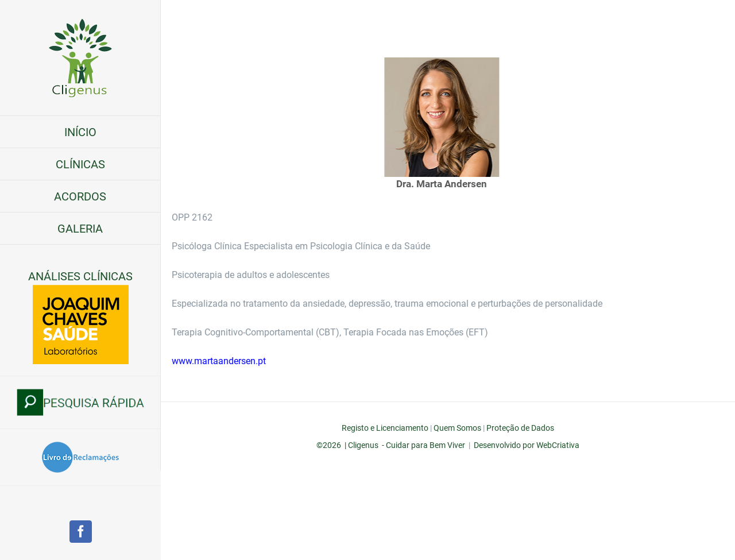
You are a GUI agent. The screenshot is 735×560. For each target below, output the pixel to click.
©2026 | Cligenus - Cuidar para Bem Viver (391, 445)
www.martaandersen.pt (231, 361)
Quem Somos (457, 428)
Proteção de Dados (520, 428)
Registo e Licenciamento (385, 428)
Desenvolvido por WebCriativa (527, 445)
